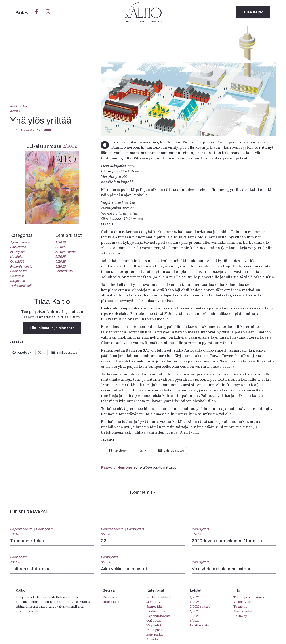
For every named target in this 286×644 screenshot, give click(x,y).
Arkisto (152, 639)
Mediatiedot (243, 611)
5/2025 (61, 257)
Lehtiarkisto (64, 271)
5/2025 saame (66, 252)
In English (17, 252)
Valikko (22, 12)
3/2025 (61, 266)
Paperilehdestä (21, 266)
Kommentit (143, 492)
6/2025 (61, 247)
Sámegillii (17, 276)
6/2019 (15, 111)
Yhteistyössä (244, 602)
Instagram (111, 602)
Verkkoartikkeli (21, 286)
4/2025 (61, 262)
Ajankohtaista (20, 242)
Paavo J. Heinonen (37, 130)
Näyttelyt (17, 257)
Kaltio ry (240, 616)
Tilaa (253, 12)
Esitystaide (18, 247)
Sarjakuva (18, 281)
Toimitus (240, 606)
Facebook (110, 597)
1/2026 (61, 242)
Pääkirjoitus (19, 106)
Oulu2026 (17, 262)
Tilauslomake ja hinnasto (52, 328)
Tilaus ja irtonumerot (251, 597)
